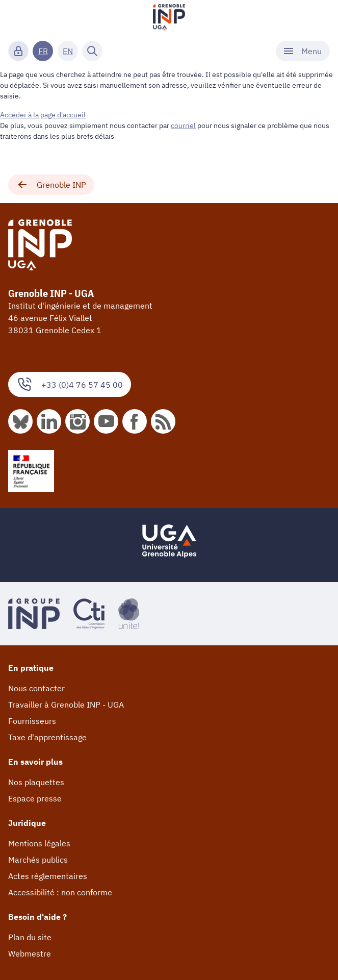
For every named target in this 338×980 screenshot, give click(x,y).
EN (68, 51)
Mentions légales (39, 843)
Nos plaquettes (36, 782)
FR (43, 51)
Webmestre (30, 953)
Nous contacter (36, 688)
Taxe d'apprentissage (47, 737)
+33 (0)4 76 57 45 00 (70, 384)
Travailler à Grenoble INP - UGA (66, 705)
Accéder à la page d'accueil (43, 115)
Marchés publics (38, 860)
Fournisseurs (32, 721)
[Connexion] (18, 51)
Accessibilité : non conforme (60, 892)
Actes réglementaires (48, 876)
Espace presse (35, 798)
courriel (183, 125)
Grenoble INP (51, 185)
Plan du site (30, 937)
